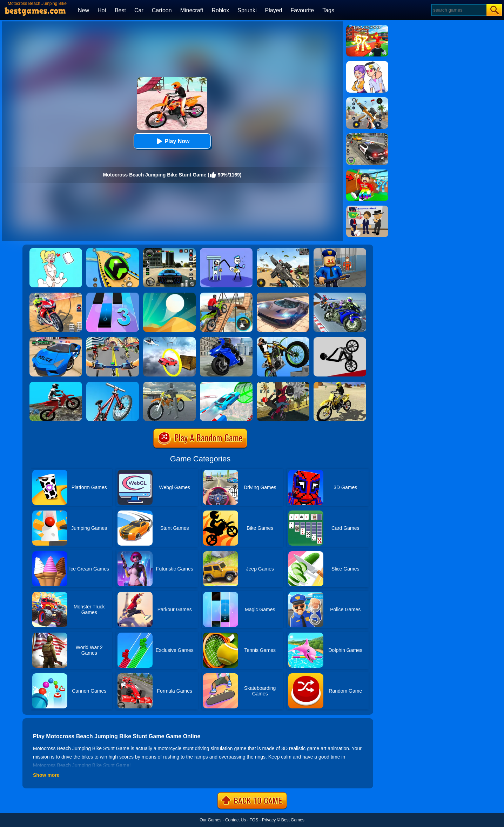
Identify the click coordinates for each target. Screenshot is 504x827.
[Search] (459, 10)
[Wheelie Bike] (340, 340)
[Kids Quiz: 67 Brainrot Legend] (367, 27)
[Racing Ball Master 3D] (113, 251)
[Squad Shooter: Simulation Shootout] (283, 251)
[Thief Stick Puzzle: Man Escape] (226, 251)
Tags (328, 10)
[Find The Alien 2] (367, 208)
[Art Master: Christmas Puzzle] (367, 64)
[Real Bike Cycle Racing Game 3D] (113, 340)
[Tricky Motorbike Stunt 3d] (283, 384)
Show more (46, 775)
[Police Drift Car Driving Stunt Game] (56, 340)
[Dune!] (169, 295)
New (83, 10)
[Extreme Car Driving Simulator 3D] (169, 251)
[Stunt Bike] (283, 340)
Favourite (302, 10)
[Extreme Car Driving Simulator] (283, 295)
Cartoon (162, 10)
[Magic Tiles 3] (113, 295)
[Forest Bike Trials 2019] (56, 384)
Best (120, 10)
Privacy (269, 820)
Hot (102, 10)
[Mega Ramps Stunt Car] (226, 384)
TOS (254, 820)
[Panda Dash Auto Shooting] (367, 100)
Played (274, 10)
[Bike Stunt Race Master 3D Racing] (340, 295)
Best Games (293, 820)
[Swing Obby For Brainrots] (367, 172)
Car (139, 10)
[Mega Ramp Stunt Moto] (56, 295)
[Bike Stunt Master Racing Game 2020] (226, 340)
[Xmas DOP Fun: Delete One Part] (56, 251)
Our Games (210, 820)
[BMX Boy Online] (113, 384)
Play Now (172, 141)
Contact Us (236, 820)
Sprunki (247, 10)
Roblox (220, 10)
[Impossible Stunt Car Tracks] (169, 340)
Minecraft (192, 10)
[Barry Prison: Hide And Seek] (340, 251)
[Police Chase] (367, 136)
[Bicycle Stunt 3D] (226, 295)
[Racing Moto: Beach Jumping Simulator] (340, 384)
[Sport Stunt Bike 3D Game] (169, 384)
